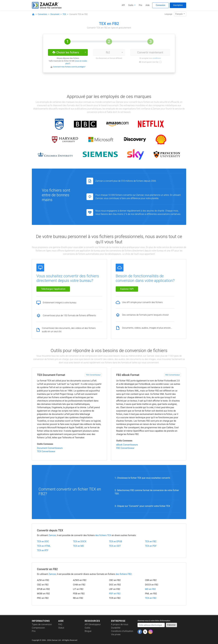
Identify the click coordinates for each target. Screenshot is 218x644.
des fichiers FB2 (124, 574)
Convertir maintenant (150, 52)
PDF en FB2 (115, 594)
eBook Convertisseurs (127, 445)
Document (55, 14)
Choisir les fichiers (66, 52)
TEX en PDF (151, 546)
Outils (131, 5)
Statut (61, 628)
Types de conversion (42, 624)
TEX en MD (78, 546)
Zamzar (52, 535)
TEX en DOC (43, 541)
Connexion (160, 5)
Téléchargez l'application (53, 289)
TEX (64, 14)
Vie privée (116, 634)
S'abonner (171, 625)
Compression (38, 628)
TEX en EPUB (115, 541)
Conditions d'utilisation (122, 631)
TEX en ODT (115, 546)
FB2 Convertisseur (173, 375)
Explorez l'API (127, 289)
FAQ (60, 624)
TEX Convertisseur (93, 375)
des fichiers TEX (103, 535)
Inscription (178, 5)
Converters (42, 14)
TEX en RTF (43, 550)
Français (179, 14)
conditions (157, 58)
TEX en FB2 (151, 541)
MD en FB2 (150, 589)
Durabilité (116, 628)
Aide (148, 5)
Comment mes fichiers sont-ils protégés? (69, 67)
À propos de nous (120, 624)
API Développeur (93, 624)
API (123, 5)
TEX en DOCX (80, 541)
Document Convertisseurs (50, 448)
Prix (140, 5)
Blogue (88, 631)
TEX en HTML (44, 546)
